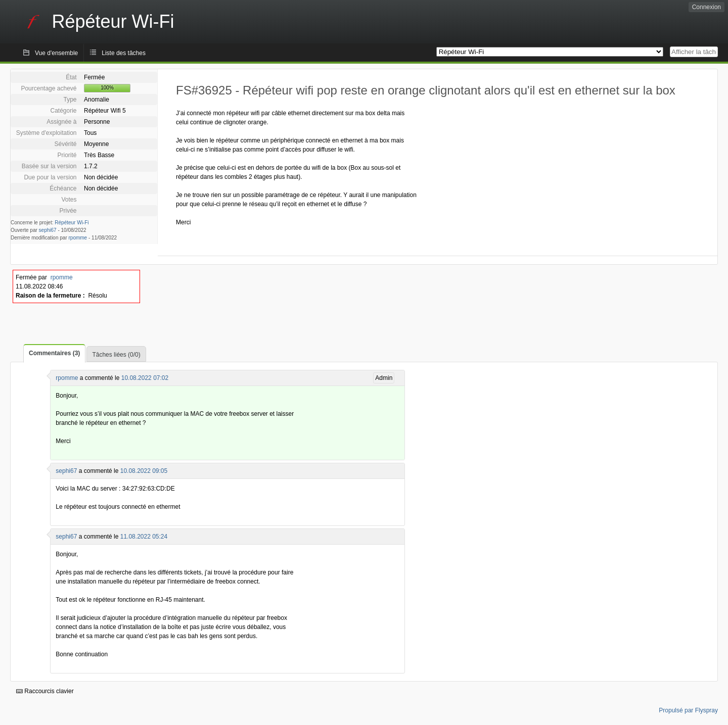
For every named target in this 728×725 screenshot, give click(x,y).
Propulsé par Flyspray (688, 710)
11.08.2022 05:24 (144, 537)
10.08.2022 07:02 (145, 378)
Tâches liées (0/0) (116, 355)
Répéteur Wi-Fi (72, 223)
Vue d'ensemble (56, 53)
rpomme (78, 238)
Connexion (707, 7)
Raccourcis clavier (45, 691)
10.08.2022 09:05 (144, 471)
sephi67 (48, 230)
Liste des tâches (124, 53)
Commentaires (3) (54, 353)
